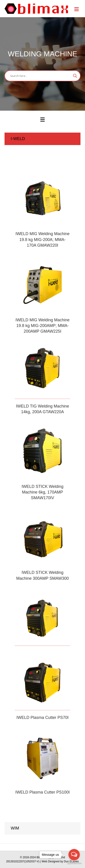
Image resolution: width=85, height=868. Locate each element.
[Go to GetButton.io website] (74, 863)
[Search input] (40, 76)
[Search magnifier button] (75, 76)
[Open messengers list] (74, 855)
